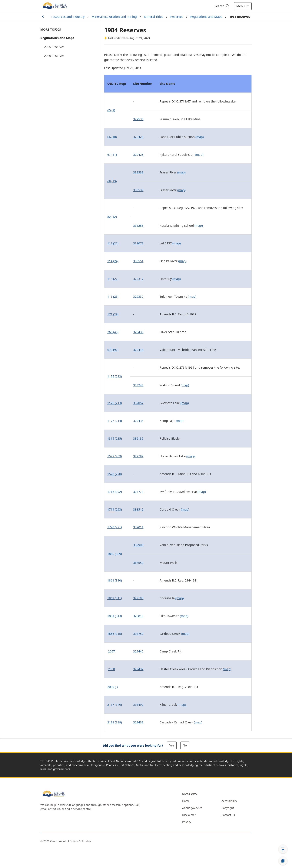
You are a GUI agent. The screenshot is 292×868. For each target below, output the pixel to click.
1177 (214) (115, 421)
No (185, 745)
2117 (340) (115, 705)
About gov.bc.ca (192, 808)
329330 (138, 297)
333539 (138, 190)
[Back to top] (283, 849)
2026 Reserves (54, 56)
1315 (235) (115, 438)
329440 (138, 651)
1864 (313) (115, 616)
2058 (111, 669)
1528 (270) (115, 474)
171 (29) (113, 314)
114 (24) (113, 261)
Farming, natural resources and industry (56, 17)
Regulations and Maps (206, 17)
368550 (138, 563)
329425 (138, 155)
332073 (138, 243)
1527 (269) (115, 456)
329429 (138, 137)
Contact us (228, 815)
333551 (138, 261)
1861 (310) (115, 580)
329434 (138, 421)
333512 (138, 509)
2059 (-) (113, 687)
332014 (138, 527)
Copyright (228, 808)
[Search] (222, 6)
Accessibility (229, 801)
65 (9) (111, 110)
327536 (138, 119)
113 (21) (113, 243)
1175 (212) (115, 376)
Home (186, 801)
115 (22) (113, 279)
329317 (138, 279)
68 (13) (112, 181)
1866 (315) (115, 634)
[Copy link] (283, 861)
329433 (138, 332)
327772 (138, 492)
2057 (111, 651)
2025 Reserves (54, 47)
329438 (138, 722)
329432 (138, 669)
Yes (172, 745)
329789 (138, 456)
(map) (200, 137)
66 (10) (112, 137)
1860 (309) (115, 554)
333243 (138, 385)
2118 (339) (115, 722)
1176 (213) (115, 403)
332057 (138, 403)
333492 (138, 705)
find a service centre (78, 809)
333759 (138, 634)
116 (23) (113, 297)
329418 (138, 350)
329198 (138, 598)
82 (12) (112, 217)
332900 (138, 545)
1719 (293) (115, 509)
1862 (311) (115, 598)
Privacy (187, 822)
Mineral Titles (154, 17)
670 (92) (113, 350)
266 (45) (113, 332)
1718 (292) (115, 492)
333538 (138, 172)
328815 (138, 616)
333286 (138, 226)
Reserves (177, 17)
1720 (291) (115, 527)
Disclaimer (189, 815)
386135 (138, 438)
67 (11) (112, 155)
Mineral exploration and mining (114, 17)
